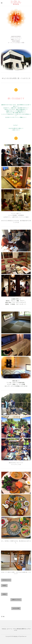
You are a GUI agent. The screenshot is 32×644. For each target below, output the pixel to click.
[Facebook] (2, 617)
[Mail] (4, 617)
